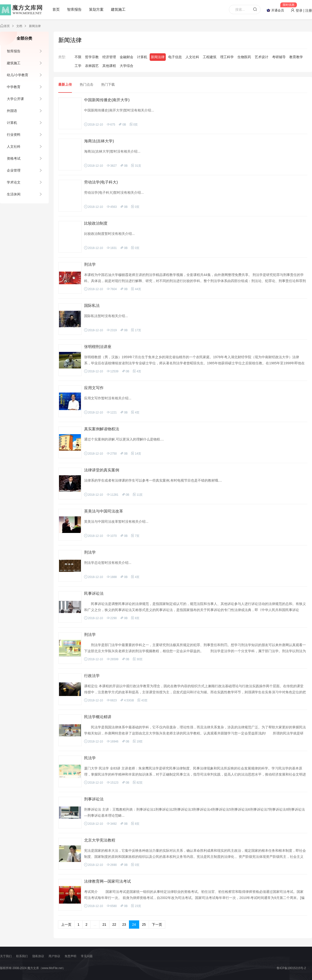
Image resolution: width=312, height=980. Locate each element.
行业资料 (14, 135)
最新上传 (65, 84)
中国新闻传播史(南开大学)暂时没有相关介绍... (119, 110)
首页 (56, 9)
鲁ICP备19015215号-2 (291, 968)
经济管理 (109, 57)
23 (124, 925)
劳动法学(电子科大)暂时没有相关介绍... (114, 192)
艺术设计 (262, 57)
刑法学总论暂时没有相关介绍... (108, 563)
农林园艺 (92, 66)
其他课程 (109, 66)
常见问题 (87, 956)
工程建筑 (210, 57)
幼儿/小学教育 (18, 75)
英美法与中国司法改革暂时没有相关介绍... (116, 522)
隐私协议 (38, 956)
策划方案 (96, 9)
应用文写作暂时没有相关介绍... (108, 398)
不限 (78, 57)
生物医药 (244, 57)
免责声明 (70, 956)
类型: (62, 57)
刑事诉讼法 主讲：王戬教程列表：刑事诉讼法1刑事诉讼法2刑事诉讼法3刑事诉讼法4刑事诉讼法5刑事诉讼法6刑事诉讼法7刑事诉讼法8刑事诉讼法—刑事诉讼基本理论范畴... (195, 812)
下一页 (157, 925)
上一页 (66, 925)
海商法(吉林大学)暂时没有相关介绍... (112, 151)
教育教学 (296, 57)
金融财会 (127, 57)
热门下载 (108, 84)
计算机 (12, 123)
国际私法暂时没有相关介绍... (106, 316)
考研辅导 (279, 57)
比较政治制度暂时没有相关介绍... (109, 234)
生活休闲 (14, 194)
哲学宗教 (92, 57)
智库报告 (74, 9)
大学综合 (127, 66)
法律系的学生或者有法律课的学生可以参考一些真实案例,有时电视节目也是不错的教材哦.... (153, 480)
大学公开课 (15, 99)
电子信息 (175, 57)
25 (144, 925)
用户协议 (54, 956)
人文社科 (14, 147)
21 (104, 925)
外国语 (12, 111)
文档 (19, 26)
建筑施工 (118, 9)
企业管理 (14, 170)
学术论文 (14, 182)
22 (114, 925)
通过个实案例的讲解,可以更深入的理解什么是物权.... (124, 439)
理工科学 (227, 57)
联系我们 (22, 956)
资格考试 (14, 158)
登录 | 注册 (301, 10)
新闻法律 (35, 26)
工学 (78, 66)
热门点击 (87, 84)
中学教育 (14, 87)
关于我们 (6, 956)
